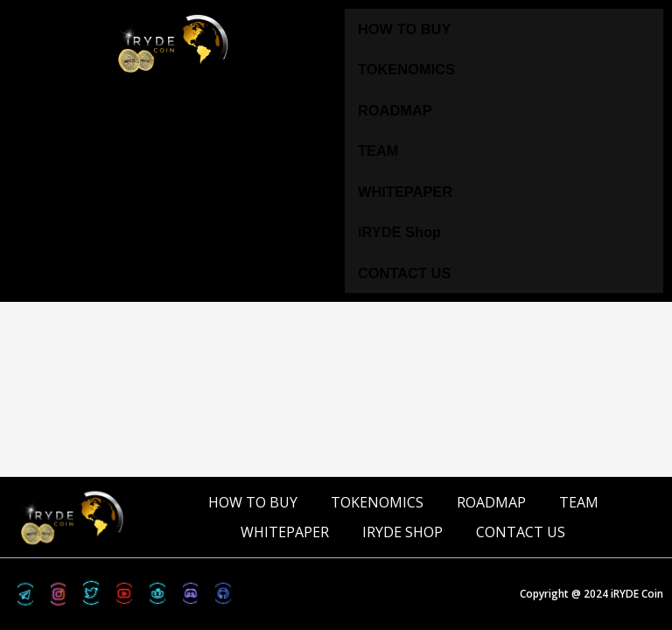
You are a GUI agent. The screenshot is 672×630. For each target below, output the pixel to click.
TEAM (378, 150)
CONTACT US (404, 273)
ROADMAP (395, 110)
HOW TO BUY (404, 29)
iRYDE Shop (399, 232)
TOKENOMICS (406, 69)
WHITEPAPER (405, 192)
